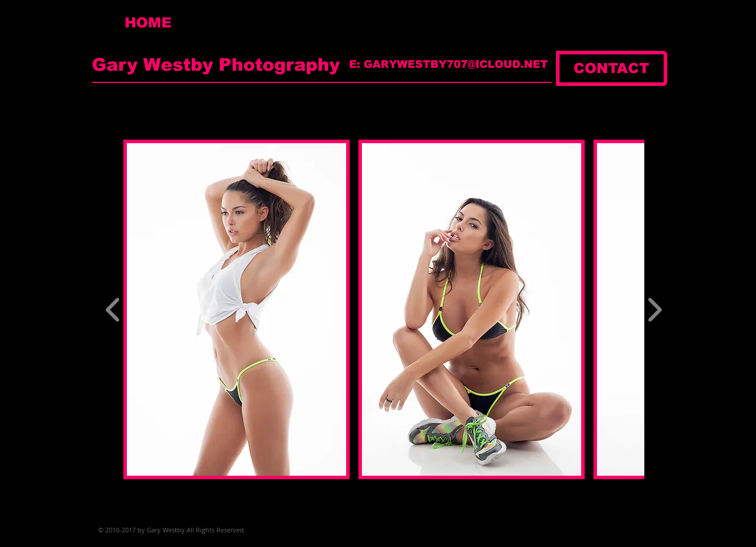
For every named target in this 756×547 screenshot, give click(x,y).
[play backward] (113, 309)
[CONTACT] (612, 68)
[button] (237, 309)
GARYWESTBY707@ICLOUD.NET (456, 64)
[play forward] (655, 309)
